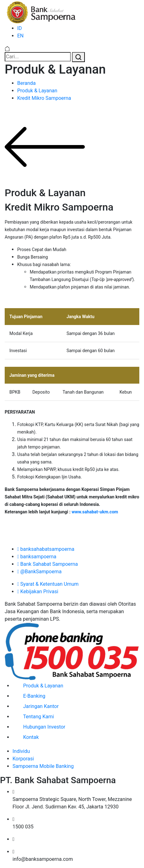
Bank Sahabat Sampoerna (48, 564)
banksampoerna (37, 557)
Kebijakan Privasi (38, 592)
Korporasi (23, 759)
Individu (21, 751)
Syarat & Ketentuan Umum (48, 584)
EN (21, 36)
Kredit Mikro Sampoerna (44, 98)
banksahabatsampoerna (46, 549)
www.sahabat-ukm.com (95, 512)
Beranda (26, 83)
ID (20, 28)
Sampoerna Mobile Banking (43, 766)
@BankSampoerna (39, 572)
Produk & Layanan (37, 91)
